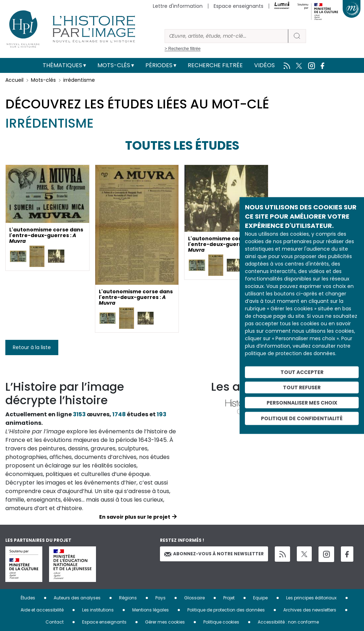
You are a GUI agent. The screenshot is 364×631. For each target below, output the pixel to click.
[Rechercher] (226, 36)
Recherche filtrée (215, 65)
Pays (160, 598)
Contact (55, 622)
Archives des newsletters (310, 610)
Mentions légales (151, 610)
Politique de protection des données (226, 610)
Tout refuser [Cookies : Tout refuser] (302, 387)
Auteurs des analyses (77, 598)
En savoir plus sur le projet (135, 517)
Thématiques (62, 65)
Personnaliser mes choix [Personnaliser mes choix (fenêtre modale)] (302, 402)
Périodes (159, 65)
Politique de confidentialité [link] (302, 418)
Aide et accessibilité (42, 610)
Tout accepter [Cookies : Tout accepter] (302, 372)
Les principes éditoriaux (311, 598)
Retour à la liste (32, 347)
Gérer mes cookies (165, 622)
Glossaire (194, 598)
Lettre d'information (178, 6)
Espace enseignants (239, 6)
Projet (229, 598)
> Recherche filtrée (183, 49)
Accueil (14, 80)
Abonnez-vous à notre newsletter (214, 554)
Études (28, 598)
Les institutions (98, 610)
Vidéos (264, 65)
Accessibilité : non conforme (288, 622)
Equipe (260, 598)
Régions (128, 598)
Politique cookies (221, 622)
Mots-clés (114, 65)
